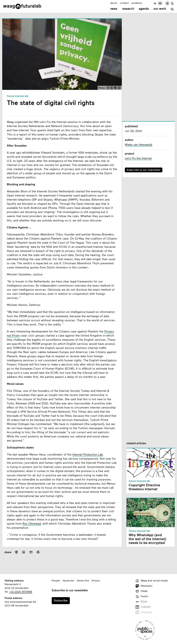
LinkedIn (143, 607)
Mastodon (144, 586)
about (114, 3)
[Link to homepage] (22, 6)
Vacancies (68, 580)
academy (137, 3)
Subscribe (61, 600)
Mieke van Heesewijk (139, 145)
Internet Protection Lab (87, 454)
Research (128, 9)
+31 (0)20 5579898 (21, 592)
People (56, 580)
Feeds (142, 596)
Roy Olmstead (32, 523)
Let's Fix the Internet (138, 158)
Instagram (144, 612)
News (114, 9)
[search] (172, 9)
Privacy (96, 580)
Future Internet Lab (18, 96)
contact (124, 3)
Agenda (144, 9)
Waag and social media (152, 581)
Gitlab (142, 591)
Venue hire (83, 580)
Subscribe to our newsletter (144, 170)
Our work (160, 9)
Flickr (141, 602)
